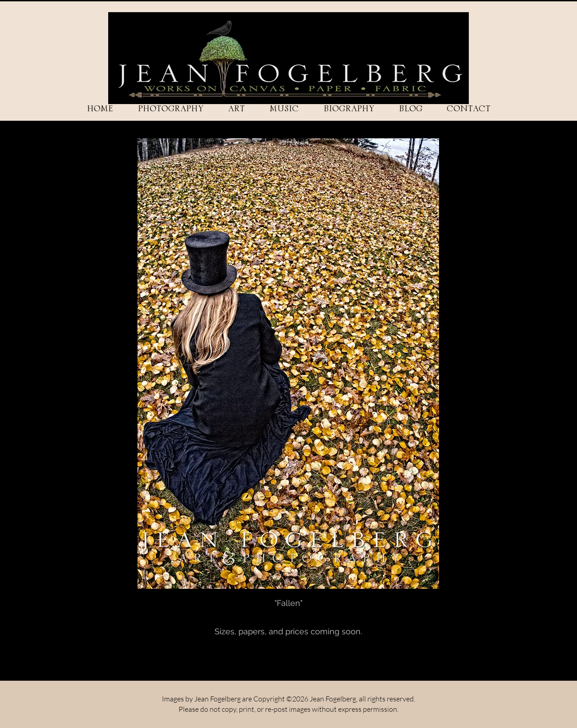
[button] (170, 109)
